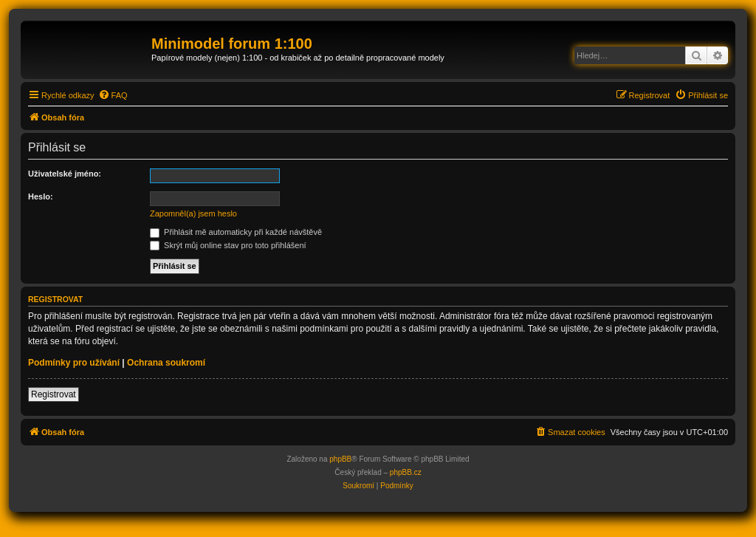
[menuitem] (113, 95)
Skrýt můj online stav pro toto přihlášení (228, 245)
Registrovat (54, 394)
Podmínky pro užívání (74, 363)
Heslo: (41, 196)
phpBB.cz (406, 472)
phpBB (340, 459)
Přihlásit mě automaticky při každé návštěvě (236, 232)
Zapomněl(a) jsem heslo (193, 213)
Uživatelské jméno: (65, 174)
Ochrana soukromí (166, 363)
